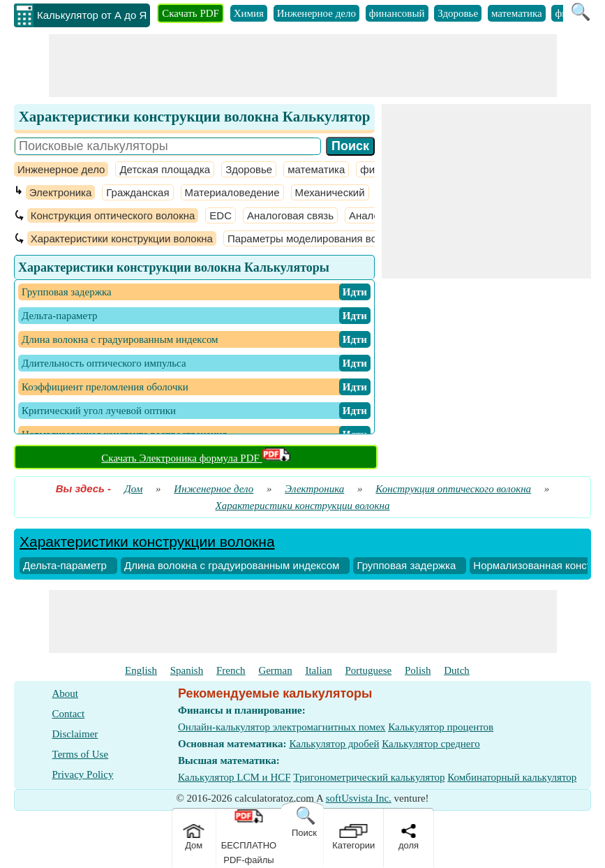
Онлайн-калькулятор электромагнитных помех (282, 727)
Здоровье (458, 13)
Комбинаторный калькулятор (512, 777)
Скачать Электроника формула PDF (195, 458)
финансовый (397, 13)
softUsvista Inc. (359, 798)
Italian (318, 670)
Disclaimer (75, 734)
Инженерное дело (316, 13)
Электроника (61, 192)
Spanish (187, 670)
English (141, 670)
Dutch (457, 670)
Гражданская (137, 192)
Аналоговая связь (290, 215)
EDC (221, 215)
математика (517, 13)
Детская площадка (165, 169)
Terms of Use (81, 754)
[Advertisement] (303, 66)
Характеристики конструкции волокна (122, 238)
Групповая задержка (406, 565)
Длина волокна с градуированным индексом (232, 565)
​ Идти (355, 292)
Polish (418, 670)
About (66, 693)
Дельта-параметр (65, 565)
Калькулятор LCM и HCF (234, 777)
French (231, 670)
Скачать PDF (191, 13)
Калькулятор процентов (441, 727)
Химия (249, 13)
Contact (69, 714)
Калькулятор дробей (334, 744)
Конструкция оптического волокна (113, 215)
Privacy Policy (83, 774)
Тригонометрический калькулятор (369, 777)
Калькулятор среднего (431, 744)
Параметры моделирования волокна (316, 238)
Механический (330, 192)
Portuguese (369, 670)
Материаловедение (232, 192)
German (275, 670)
